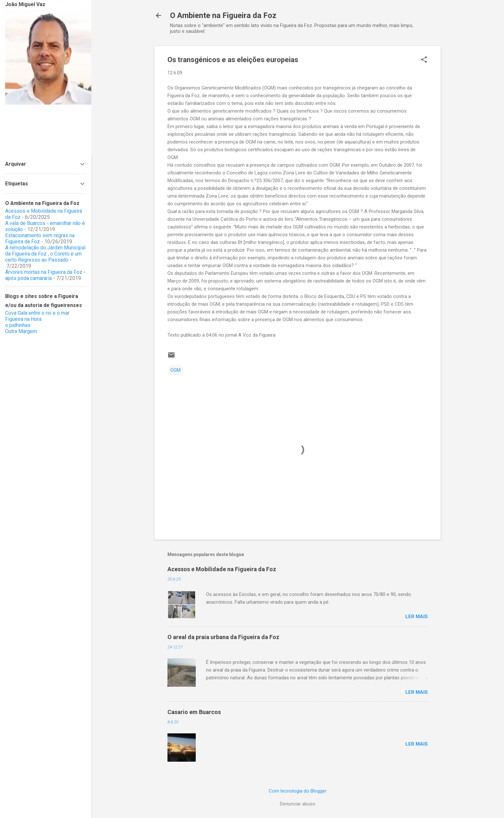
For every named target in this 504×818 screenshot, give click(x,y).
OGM (175, 370)
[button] (424, 60)
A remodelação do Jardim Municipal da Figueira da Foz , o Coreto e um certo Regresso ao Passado (45, 254)
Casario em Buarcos (194, 712)
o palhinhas (18, 325)
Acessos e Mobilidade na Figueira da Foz (222, 569)
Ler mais (417, 617)
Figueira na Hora (23, 319)
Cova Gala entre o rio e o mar (37, 313)
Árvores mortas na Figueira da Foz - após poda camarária (45, 275)
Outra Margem (21, 331)
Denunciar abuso (298, 804)
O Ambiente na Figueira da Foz (223, 15)
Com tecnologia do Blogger (298, 791)
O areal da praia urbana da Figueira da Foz (223, 637)
